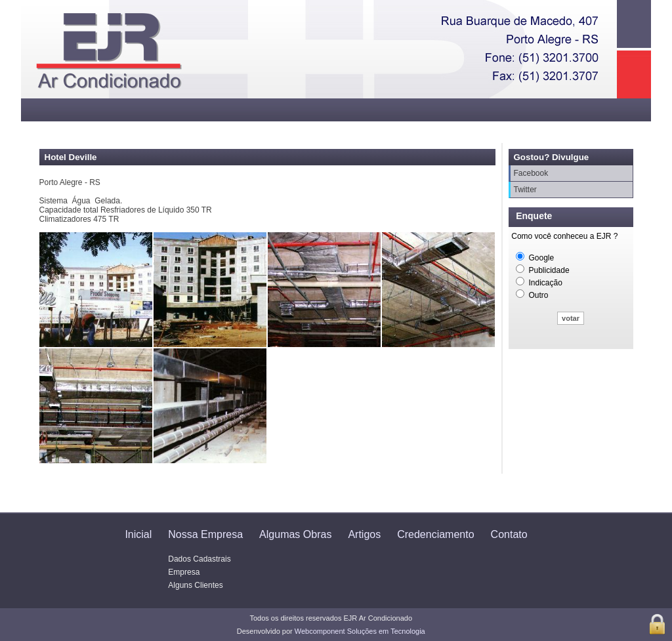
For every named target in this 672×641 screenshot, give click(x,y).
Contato (509, 534)
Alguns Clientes (195, 585)
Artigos (364, 534)
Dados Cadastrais (199, 559)
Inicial (138, 534)
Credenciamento (435, 534)
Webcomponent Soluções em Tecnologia (360, 631)
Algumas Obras (295, 534)
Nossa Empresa (205, 534)
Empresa (184, 572)
